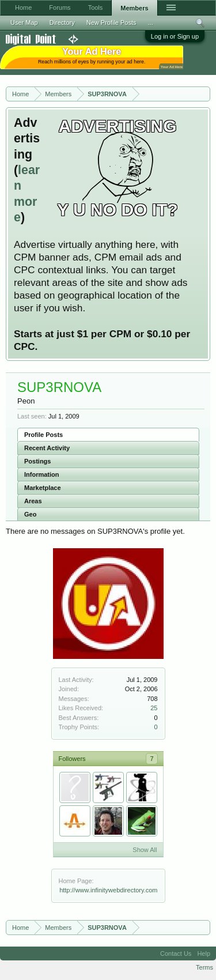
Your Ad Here (172, 67)
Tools (96, 7)
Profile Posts (43, 435)
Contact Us (176, 953)
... (151, 22)
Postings (37, 461)
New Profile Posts (111, 22)
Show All (145, 850)
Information (42, 474)
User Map (24, 22)
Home (23, 7)
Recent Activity (47, 448)
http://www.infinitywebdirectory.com (108, 890)
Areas (33, 501)
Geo (30, 514)
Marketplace (43, 488)
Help (204, 953)
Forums (60, 7)
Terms (204, 967)
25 (154, 708)
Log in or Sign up (175, 36)
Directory (62, 22)
